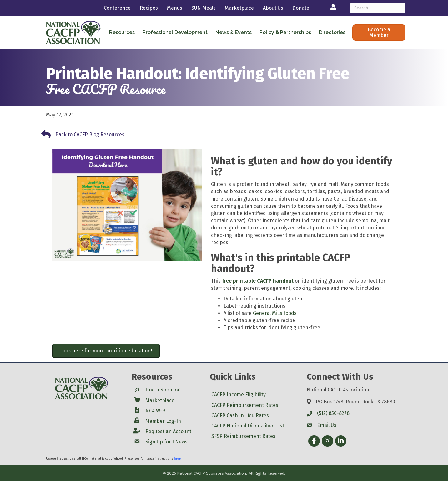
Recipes (149, 8)
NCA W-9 (155, 411)
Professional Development (175, 32)
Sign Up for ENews (166, 442)
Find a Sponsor (163, 390)
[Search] (378, 8)
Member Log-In (163, 421)
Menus (175, 8)
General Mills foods (275, 313)
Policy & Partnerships (285, 32)
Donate (301, 8)
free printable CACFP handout (258, 281)
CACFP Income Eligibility (239, 394)
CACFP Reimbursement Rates (245, 405)
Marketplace (239, 8)
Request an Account (168, 431)
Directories (332, 32)
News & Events (234, 32)
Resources (122, 32)
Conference (117, 8)
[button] (379, 33)
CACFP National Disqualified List (248, 426)
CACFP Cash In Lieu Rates (240, 415)
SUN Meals (204, 8)
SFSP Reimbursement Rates (243, 436)
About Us (273, 8)
